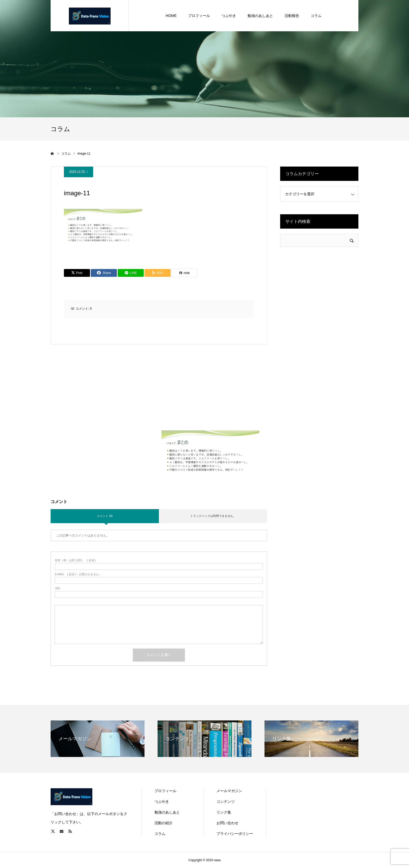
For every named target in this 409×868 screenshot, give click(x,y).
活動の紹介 (164, 823)
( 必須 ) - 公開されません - (78, 574)
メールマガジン (229, 791)
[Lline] (131, 273)
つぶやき (162, 802)
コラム (160, 834)
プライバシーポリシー (235, 834)
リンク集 (224, 812)
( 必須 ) (76, 560)
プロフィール (165, 791)
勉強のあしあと (167, 812)
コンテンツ (226, 802)
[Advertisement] (159, 394)
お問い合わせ (227, 823)
